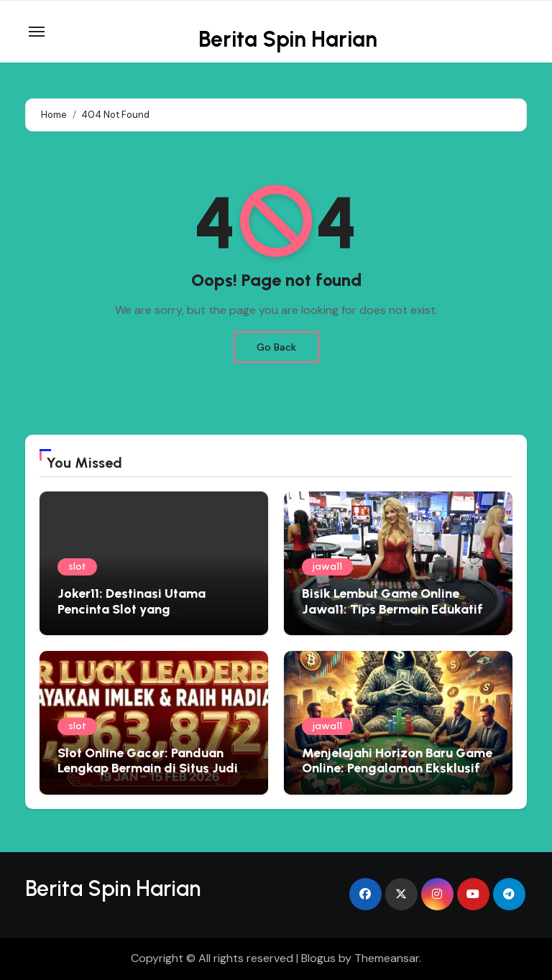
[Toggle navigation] (37, 32)
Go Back (276, 347)
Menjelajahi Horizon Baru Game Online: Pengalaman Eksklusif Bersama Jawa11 (397, 768)
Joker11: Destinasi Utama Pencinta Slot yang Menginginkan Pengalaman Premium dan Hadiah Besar (140, 617)
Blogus (318, 958)
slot (77, 567)
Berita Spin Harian (288, 39)
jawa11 (327, 567)
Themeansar (387, 958)
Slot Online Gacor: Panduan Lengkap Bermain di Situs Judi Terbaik (148, 768)
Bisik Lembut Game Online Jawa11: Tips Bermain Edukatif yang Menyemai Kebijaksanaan (396, 609)
